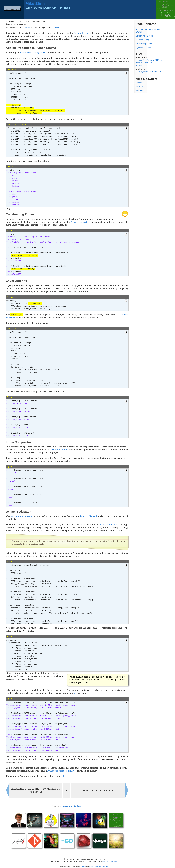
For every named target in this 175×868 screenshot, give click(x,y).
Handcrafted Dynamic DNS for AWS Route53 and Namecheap (149, 63)
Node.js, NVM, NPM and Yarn (148, 72)
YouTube (139, 87)
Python (57, 28)
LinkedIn (78, 804)
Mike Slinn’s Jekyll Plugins (99, 864)
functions (109, 524)
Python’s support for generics (62, 769)
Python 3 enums (82, 33)
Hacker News (68, 804)
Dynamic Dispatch (143, 48)
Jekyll (84, 864)
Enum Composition (144, 44)
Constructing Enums (144, 36)
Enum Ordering (142, 40)
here (65, 774)
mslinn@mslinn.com (109, 859)
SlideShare (140, 91)
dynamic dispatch (89, 515)
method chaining (59, 449)
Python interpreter (80, 222)
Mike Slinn (35, 4)
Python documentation (22, 515)
